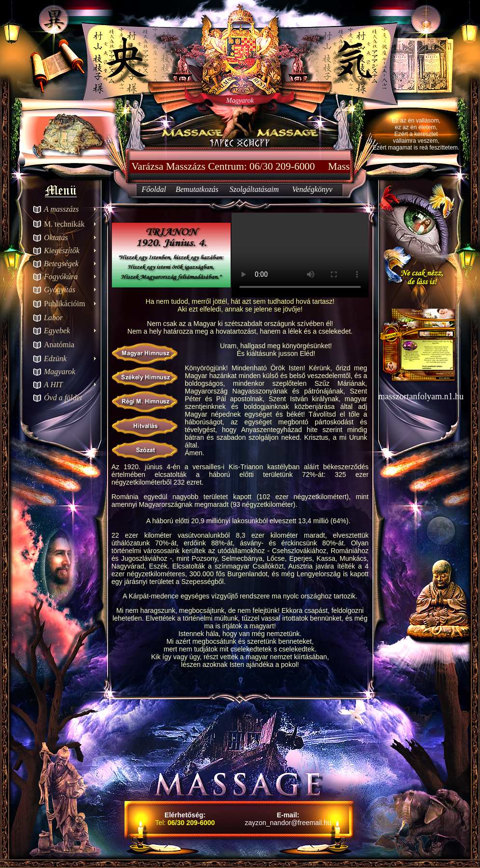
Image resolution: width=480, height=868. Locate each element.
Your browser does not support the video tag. (300, 255)
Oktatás (56, 237)
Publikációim (64, 304)
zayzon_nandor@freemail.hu (288, 823)
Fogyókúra (61, 277)
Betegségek (61, 264)
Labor (53, 318)
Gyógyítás (60, 290)
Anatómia (59, 345)
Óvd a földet (63, 398)
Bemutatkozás (197, 189)
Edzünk (55, 359)
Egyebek (57, 331)
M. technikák (64, 224)
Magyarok (60, 372)
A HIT (53, 385)
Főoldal (154, 189)
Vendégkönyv (313, 189)
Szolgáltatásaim (254, 189)
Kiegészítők (62, 251)
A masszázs (61, 209)
